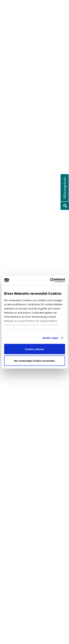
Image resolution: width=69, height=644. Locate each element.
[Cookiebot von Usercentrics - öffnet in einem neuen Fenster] (57, 280)
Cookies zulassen (35, 349)
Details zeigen (51, 338)
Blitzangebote (64, 188)
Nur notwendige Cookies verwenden (34, 361)
